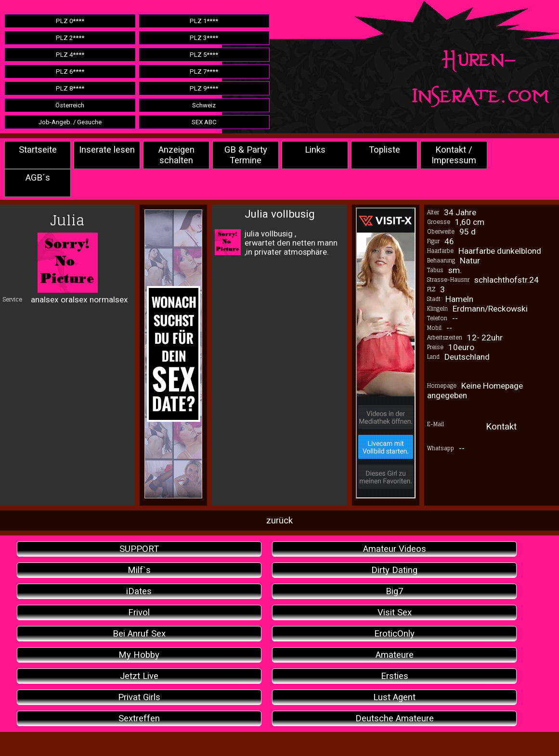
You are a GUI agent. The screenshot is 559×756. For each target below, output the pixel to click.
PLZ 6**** (70, 72)
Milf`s (139, 570)
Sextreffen (139, 718)
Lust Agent (394, 697)
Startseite (38, 150)
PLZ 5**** (204, 55)
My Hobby (139, 655)
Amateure (395, 655)
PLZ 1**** (204, 21)
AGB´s (38, 178)
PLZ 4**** (70, 55)
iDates (139, 591)
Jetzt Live (139, 676)
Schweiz (204, 105)
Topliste (384, 150)
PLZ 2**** (70, 38)
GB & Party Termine (246, 155)
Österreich (70, 105)
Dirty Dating (394, 570)
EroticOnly (394, 634)
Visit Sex (395, 613)
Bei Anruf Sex (139, 634)
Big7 (394, 591)
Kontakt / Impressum (454, 155)
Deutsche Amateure (395, 718)
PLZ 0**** (70, 21)
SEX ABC (204, 122)
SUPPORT (139, 549)
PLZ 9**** (204, 88)
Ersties (395, 676)
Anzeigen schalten (176, 155)
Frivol (139, 613)
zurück (279, 521)
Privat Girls (139, 697)
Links (315, 150)
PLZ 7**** (204, 72)
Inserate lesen (107, 150)
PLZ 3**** (204, 38)
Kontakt (501, 427)
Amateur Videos (395, 549)
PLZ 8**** (70, 88)
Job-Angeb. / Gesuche (70, 122)
